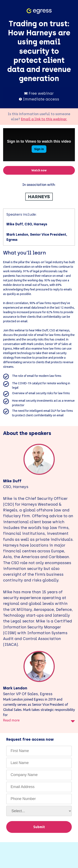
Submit (39, 827)
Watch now (39, 170)
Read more (39, 721)
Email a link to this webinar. (44, 119)
